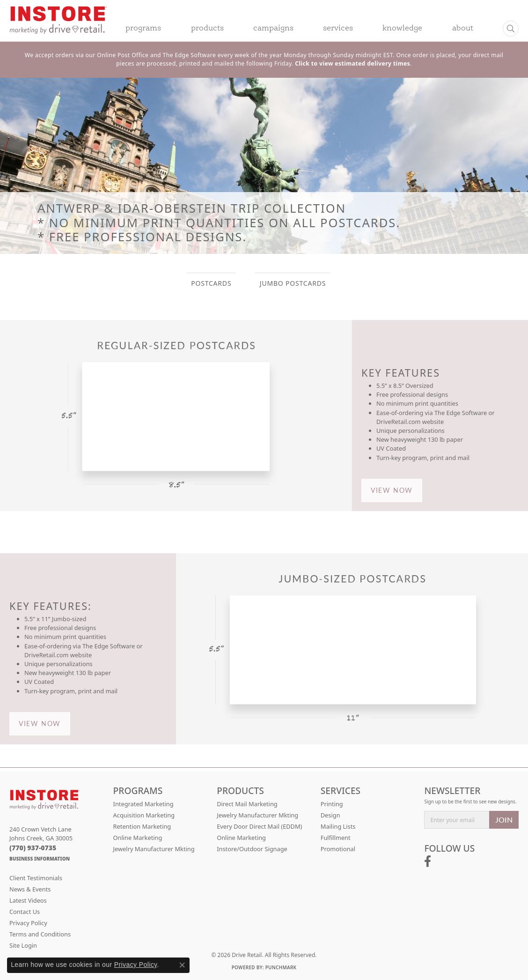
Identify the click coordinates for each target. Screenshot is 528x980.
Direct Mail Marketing (247, 804)
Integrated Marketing (143, 804)
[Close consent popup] (182, 965)
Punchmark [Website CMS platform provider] (281, 967)
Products (207, 29)
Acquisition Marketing (144, 815)
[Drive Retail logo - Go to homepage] (58, 26)
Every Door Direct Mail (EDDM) (259, 826)
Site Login (23, 945)
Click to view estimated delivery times (352, 63)
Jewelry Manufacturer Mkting (154, 849)
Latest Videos (28, 900)
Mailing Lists (338, 826)
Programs (143, 29)
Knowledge (402, 29)
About (463, 29)
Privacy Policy (28, 923)
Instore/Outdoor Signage (252, 849)
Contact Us (25, 912)
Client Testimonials (36, 878)
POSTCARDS (211, 283)
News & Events (30, 889)
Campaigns (273, 29)
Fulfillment (336, 838)
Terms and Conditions (40, 934)
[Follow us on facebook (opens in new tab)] (428, 861)
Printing (332, 804)
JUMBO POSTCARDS (293, 283)
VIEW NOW (392, 490)
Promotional (338, 849)
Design (330, 815)
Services (338, 29)
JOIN (504, 820)
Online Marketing (138, 838)
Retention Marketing (142, 826)
